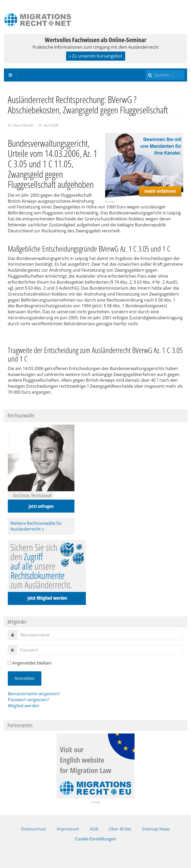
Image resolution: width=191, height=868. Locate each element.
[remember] (9, 663)
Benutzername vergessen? (34, 694)
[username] (100, 635)
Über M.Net (120, 829)
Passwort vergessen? (28, 700)
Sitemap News (156, 829)
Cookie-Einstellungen (95, 839)
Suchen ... (146, 69)
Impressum (68, 829)
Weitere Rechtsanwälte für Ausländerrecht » (36, 526)
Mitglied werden (24, 706)
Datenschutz (34, 829)
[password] (100, 650)
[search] (165, 75)
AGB (94, 829)
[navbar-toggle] (10, 75)
